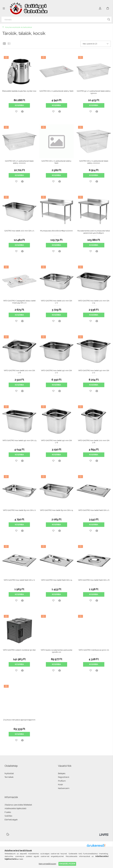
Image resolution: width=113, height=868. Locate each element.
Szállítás (8, 816)
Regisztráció (64, 777)
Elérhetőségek (11, 820)
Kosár (61, 785)
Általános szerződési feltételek (18, 805)
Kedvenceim (64, 788)
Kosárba (19, 105)
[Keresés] (56, 19)
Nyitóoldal (9, 773)
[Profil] (100, 8)
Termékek (9, 777)
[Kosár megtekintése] (108, 8)
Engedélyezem (67, 864)
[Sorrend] (96, 44)
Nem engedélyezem (47, 864)
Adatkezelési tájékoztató (15, 808)
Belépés (62, 773)
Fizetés (8, 812)
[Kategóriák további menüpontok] (4, 8)
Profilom (62, 781)
